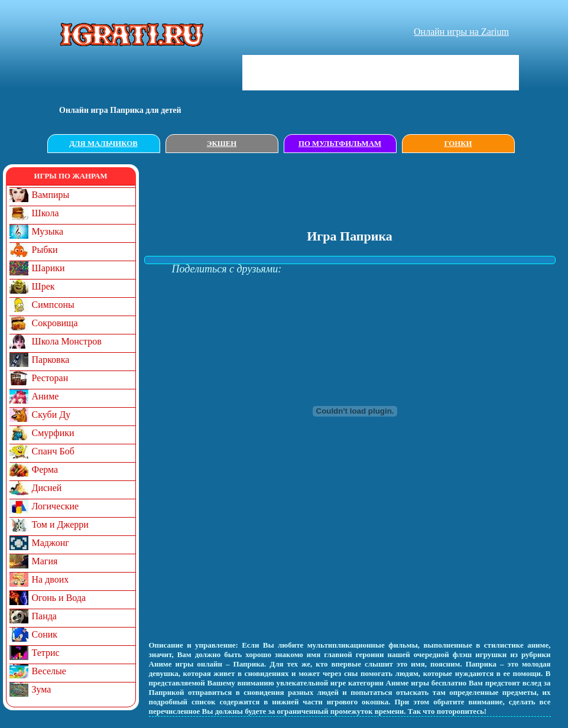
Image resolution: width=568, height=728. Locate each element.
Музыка (48, 231)
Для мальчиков (103, 144)
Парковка (51, 360)
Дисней (47, 488)
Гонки (458, 144)
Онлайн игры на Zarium (461, 32)
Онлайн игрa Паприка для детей (120, 110)
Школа (46, 213)
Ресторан (50, 378)
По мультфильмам (340, 144)
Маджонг (51, 543)
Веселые (49, 671)
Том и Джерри (60, 524)
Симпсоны (53, 305)
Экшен (222, 144)
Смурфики (53, 433)
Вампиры (51, 195)
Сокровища (55, 323)
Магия (45, 561)
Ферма (45, 469)
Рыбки (45, 250)
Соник (45, 634)
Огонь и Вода (59, 598)
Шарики (48, 268)
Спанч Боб (53, 451)
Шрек (43, 286)
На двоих (51, 579)
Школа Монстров (67, 341)
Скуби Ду (51, 415)
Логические (56, 506)
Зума (42, 689)
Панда (44, 616)
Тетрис (46, 653)
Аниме (46, 396)
